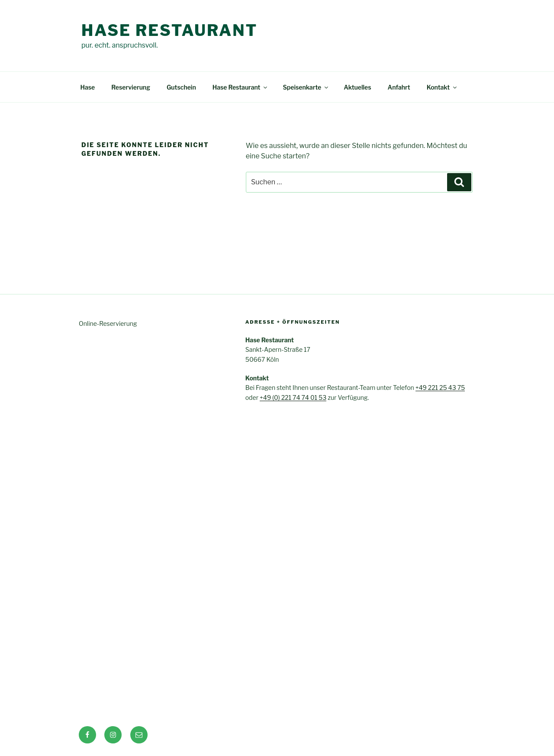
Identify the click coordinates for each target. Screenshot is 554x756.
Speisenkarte (306, 87)
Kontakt (442, 87)
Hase (88, 87)
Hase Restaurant (169, 30)
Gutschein (181, 87)
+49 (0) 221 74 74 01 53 (293, 397)
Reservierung (131, 87)
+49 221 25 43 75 (440, 388)
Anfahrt (399, 87)
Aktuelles (357, 87)
